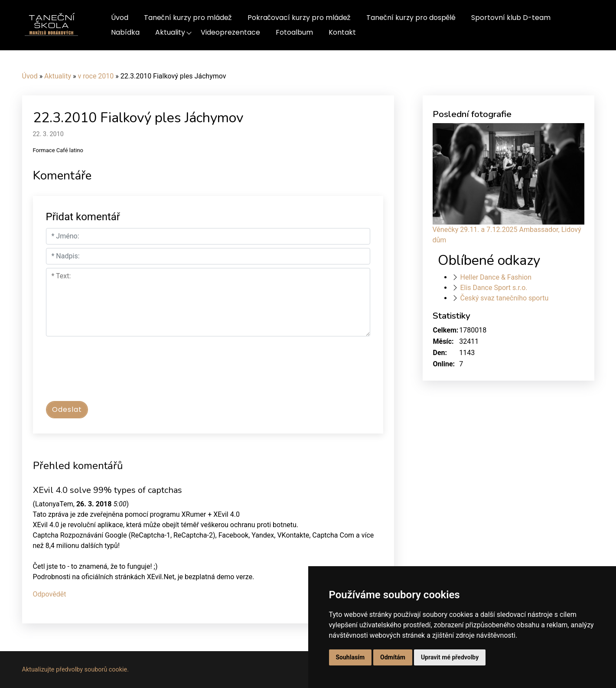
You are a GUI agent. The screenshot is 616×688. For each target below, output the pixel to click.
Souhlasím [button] (350, 657)
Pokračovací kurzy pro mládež (299, 18)
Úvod (120, 18)
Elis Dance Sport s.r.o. (494, 288)
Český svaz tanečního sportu (504, 298)
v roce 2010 (96, 76)
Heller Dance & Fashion (496, 277)
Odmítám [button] (393, 657)
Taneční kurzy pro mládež (188, 18)
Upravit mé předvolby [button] (450, 657)
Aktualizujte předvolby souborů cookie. (76, 670)
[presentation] (112, 373)
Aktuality (170, 32)
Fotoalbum (294, 32)
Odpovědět (50, 594)
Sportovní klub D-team (511, 18)
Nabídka (125, 32)
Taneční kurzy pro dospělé (411, 18)
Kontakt (342, 32)
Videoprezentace (230, 32)
